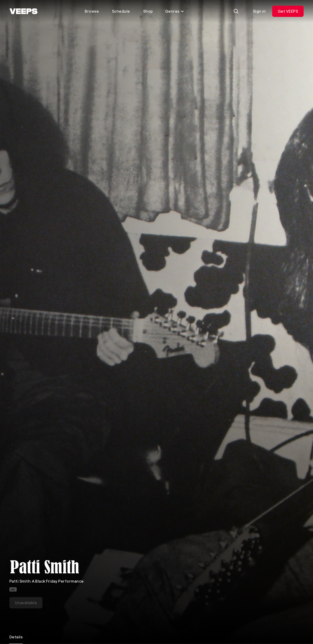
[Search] (236, 11)
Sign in (259, 11)
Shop (148, 11)
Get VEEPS (288, 11)
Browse (92, 11)
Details (16, 637)
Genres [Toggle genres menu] (175, 11)
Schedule (121, 11)
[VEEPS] (23, 11)
